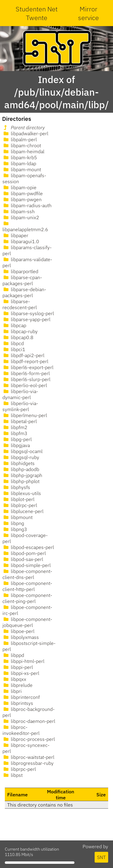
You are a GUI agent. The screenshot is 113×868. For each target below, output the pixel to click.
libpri (12, 691)
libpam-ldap (19, 163)
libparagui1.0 (21, 241)
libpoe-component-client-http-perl (27, 586)
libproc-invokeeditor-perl (21, 730)
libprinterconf (21, 697)
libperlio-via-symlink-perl (20, 406)
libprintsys (18, 703)
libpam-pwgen (22, 199)
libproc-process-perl (29, 739)
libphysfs (16, 487)
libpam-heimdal (23, 151)
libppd (13, 655)
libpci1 (14, 349)
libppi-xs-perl (21, 673)
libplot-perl (18, 499)
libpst (13, 775)
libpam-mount (22, 169)
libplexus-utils (22, 493)
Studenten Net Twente (37, 13)
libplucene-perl (23, 511)
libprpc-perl (19, 769)
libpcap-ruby (20, 331)
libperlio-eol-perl (25, 385)
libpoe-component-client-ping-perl (27, 598)
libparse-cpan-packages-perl (22, 280)
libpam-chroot (22, 145)
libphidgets (19, 463)
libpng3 (15, 529)
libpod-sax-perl (23, 559)
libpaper (15, 235)
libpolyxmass (21, 637)
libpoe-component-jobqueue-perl (27, 622)
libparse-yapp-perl (26, 319)
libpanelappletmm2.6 (25, 227)
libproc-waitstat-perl (28, 757)
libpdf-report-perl (25, 361)
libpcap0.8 (18, 337)
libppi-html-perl (23, 661)
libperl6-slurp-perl (26, 379)
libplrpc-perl (20, 505)
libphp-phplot (21, 481)
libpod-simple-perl (27, 565)
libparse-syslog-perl (28, 313)
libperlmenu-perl (25, 415)
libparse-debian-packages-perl (24, 292)
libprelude (17, 685)
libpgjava (16, 445)
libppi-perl (18, 667)
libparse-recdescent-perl (20, 304)
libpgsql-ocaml (22, 451)
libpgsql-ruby (21, 457)
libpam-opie (19, 187)
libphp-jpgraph (22, 475)
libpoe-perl (18, 631)
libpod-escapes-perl (28, 547)
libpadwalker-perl (25, 133)
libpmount (17, 517)
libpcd (13, 343)
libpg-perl (17, 439)
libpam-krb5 (20, 157)
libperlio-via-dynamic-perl (20, 394)
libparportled (20, 271)
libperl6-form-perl (26, 373)
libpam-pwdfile (23, 193)
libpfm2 (15, 427)
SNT (101, 857)
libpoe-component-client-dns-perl (27, 574)
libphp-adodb (21, 469)
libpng (13, 523)
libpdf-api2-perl (23, 355)
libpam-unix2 (21, 217)
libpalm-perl (20, 139)
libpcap (14, 325)
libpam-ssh (19, 211)
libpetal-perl (20, 421)
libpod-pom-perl (24, 553)
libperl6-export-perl (28, 367)
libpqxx (14, 679)
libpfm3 (15, 433)
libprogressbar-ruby (28, 763)
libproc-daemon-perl (29, 721)
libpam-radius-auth (27, 205)
